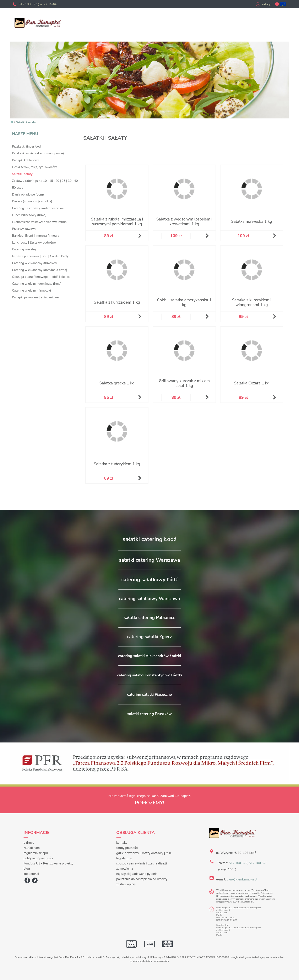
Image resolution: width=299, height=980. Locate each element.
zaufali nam (32, 848)
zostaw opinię (126, 884)
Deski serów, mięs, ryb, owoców (34, 167)
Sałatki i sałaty (26, 122)
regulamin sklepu (36, 853)
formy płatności (127, 848)
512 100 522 (38, 4)
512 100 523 (258, 863)
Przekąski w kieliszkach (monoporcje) (38, 153)
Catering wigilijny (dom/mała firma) (37, 284)
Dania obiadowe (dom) (28, 195)
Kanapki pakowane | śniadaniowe (35, 297)
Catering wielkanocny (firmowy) (34, 263)
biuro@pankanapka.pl (242, 879)
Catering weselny (24, 249)
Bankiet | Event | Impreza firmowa (36, 236)
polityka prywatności (38, 858)
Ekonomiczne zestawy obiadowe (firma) (40, 222)
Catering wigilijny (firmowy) (32, 291)
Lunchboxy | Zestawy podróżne (34, 243)
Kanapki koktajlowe (26, 160)
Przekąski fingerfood (26, 147)
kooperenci (31, 874)
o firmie (29, 843)
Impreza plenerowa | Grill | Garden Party (40, 256)
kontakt (122, 843)
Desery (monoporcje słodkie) (32, 201)
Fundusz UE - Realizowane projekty (48, 863)
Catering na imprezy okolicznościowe (38, 208)
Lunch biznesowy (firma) (29, 215)
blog (27, 869)
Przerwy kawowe (24, 229)
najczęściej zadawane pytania (137, 874)
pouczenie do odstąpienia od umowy (142, 879)
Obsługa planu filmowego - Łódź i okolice (41, 277)
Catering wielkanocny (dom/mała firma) (40, 270)
